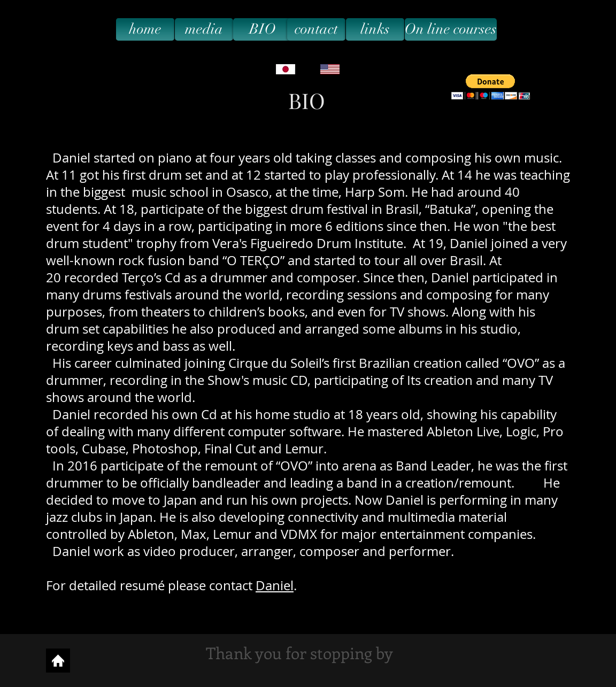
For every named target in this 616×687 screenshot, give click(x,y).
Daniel (275, 585)
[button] (491, 87)
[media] (204, 29)
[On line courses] (451, 29)
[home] (145, 29)
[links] (375, 29)
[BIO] (262, 29)
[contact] (316, 29)
